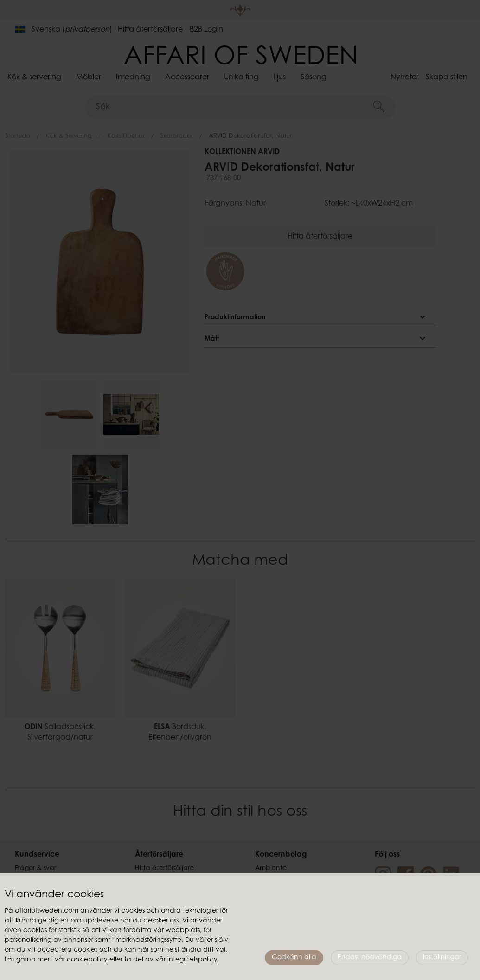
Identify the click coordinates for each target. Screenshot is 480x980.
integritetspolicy (192, 960)
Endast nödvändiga (370, 958)
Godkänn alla (294, 958)
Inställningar (442, 958)
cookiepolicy (87, 960)
